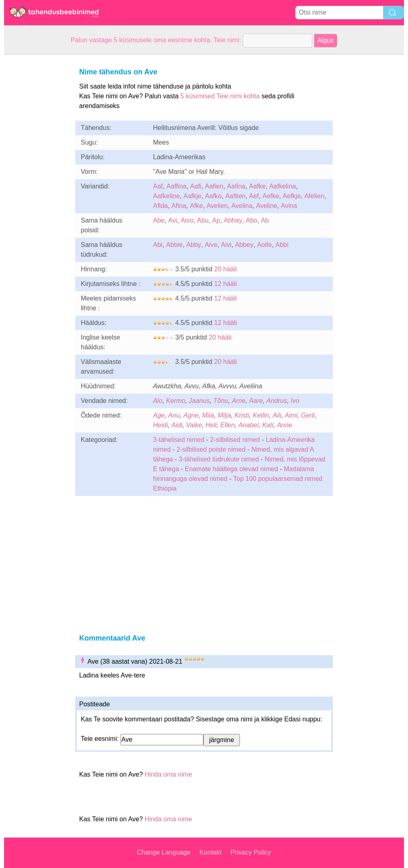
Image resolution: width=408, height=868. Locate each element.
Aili (277, 415)
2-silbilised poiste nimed (211, 449)
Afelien (314, 196)
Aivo (187, 220)
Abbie (174, 245)
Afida (160, 206)
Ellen (228, 425)
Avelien (217, 206)
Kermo (176, 401)
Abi (158, 245)
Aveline (267, 206)
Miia (208, 415)
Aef (254, 196)
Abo (251, 220)
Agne (191, 415)
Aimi (291, 415)
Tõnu (221, 401)
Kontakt (210, 852)
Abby (194, 245)
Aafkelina (283, 186)
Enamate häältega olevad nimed (232, 469)
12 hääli (226, 284)
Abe (159, 220)
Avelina (242, 206)
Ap (216, 220)
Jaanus (199, 401)
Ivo (295, 401)
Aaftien (235, 196)
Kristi (242, 415)
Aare (256, 401)
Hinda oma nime (168, 774)
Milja (224, 415)
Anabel (248, 425)
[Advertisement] (37, 176)
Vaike (194, 425)
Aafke (257, 186)
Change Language (164, 852)
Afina (179, 206)
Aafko (213, 196)
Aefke (271, 196)
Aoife (264, 245)
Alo (158, 401)
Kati (268, 425)
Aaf (158, 186)
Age (159, 415)
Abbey (244, 245)
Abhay (233, 220)
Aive (211, 245)
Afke (196, 206)
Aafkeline (166, 196)
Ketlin (261, 415)
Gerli (308, 415)
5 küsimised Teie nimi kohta (220, 96)
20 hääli (226, 269)
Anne (284, 425)
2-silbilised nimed (236, 440)
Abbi (282, 245)
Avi (173, 220)
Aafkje (192, 196)
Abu (203, 220)
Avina (289, 206)
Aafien (214, 186)
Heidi (160, 425)
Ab (265, 220)
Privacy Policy (251, 852)
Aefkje (291, 196)
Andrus (277, 401)
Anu (174, 415)
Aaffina (177, 186)
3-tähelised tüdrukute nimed (219, 459)
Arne (239, 401)
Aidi (177, 425)
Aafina (236, 186)
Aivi (226, 245)
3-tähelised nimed (180, 440)
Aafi (196, 186)
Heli (211, 425)
